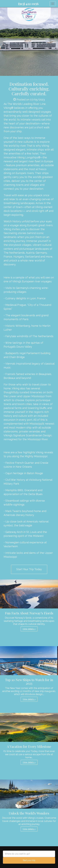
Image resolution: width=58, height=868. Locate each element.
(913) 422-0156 (28, 4)
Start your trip (29, 860)
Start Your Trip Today (29, 569)
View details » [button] (29, 629)
